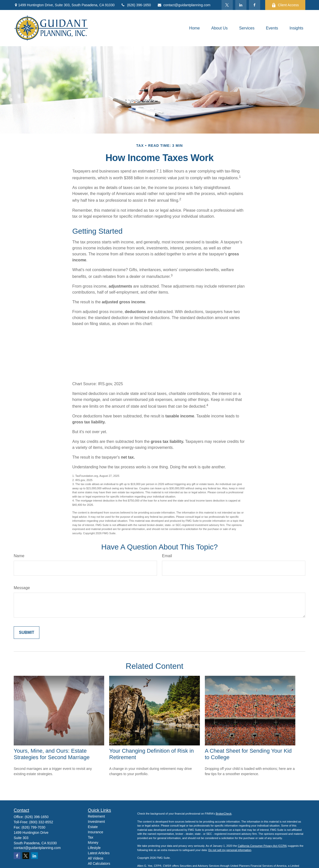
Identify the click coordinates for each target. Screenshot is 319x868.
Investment (96, 822)
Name (19, 556)
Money (93, 843)
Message (22, 588)
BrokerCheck (224, 814)
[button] (195, 28)
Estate (93, 827)
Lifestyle (94, 848)
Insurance (96, 832)
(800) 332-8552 (41, 822)
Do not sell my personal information (230, 850)
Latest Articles (99, 853)
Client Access (285, 5)
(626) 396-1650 (136, 5)
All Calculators (99, 864)
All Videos (96, 858)
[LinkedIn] (241, 5)
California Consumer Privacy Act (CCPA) (262, 846)
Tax (91, 837)
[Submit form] (27, 633)
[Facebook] (255, 5)
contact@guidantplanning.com (184, 5)
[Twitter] (227, 5)
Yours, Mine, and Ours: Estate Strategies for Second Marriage (52, 754)
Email (167, 556)
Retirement (96, 816)
